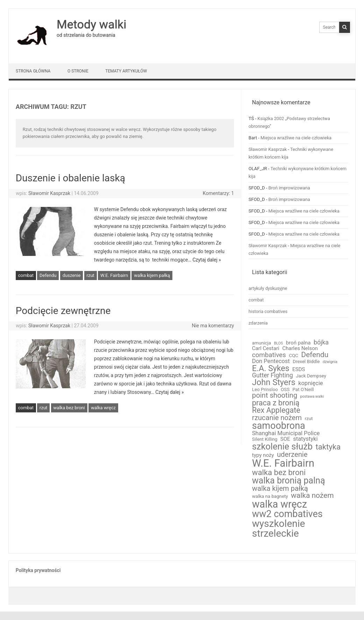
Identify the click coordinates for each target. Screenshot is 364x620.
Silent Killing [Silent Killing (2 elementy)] (265, 439)
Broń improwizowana (289, 188)
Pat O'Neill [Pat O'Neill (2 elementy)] (303, 389)
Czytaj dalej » (206, 260)
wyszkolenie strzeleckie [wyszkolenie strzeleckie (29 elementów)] (279, 529)
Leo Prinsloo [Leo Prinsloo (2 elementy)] (265, 389)
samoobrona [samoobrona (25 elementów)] (279, 426)
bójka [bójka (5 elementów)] (321, 343)
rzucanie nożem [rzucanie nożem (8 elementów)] (277, 418)
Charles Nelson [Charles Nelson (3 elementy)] (300, 349)
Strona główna (33, 71)
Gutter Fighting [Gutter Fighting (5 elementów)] (273, 376)
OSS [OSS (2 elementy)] (285, 389)
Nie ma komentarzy (213, 326)
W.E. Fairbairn (114, 275)
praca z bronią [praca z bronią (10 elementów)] (276, 403)
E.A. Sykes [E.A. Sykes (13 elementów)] (271, 368)
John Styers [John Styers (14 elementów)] (274, 383)
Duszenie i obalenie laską (70, 178)
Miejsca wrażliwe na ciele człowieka (296, 138)
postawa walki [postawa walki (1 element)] (312, 397)
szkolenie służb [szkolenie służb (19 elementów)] (282, 447)
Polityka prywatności (38, 570)
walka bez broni (69, 408)
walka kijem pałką (152, 275)
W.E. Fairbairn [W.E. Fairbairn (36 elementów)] (283, 463)
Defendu (48, 275)
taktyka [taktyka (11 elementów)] (328, 447)
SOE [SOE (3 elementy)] (285, 439)
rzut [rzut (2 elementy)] (309, 419)
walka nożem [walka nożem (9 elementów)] (312, 496)
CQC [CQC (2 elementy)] (293, 356)
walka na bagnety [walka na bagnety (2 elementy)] (270, 496)
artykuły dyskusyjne (268, 288)
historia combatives (268, 311)
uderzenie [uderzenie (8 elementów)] (292, 454)
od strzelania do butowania (86, 35)
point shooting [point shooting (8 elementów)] (275, 395)
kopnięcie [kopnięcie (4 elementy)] (311, 384)
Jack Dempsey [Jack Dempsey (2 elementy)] (311, 376)
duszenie (72, 275)
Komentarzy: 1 (218, 193)
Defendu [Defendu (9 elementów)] (315, 355)
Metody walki (91, 24)
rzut (91, 275)
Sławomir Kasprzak (49, 193)
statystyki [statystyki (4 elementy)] (305, 439)
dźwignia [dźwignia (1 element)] (330, 362)
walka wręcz (103, 408)
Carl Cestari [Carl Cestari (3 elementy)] (266, 349)
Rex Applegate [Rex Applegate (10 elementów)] (276, 410)
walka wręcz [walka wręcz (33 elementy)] (280, 504)
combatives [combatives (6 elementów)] (269, 355)
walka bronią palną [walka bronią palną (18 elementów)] (289, 480)
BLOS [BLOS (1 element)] (278, 344)
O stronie (78, 71)
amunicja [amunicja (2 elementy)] (262, 343)
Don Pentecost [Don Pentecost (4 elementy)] (271, 361)
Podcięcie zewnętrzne (63, 311)
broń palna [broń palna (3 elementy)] (298, 343)
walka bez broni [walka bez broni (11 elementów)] (279, 472)
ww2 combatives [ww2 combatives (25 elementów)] (287, 514)
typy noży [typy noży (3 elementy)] (263, 455)
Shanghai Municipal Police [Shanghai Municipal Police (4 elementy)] (286, 434)
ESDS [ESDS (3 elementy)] (299, 370)
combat (26, 275)
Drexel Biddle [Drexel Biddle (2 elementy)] (306, 361)
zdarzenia (258, 323)
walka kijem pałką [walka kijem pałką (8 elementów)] (280, 488)
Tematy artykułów (126, 71)
